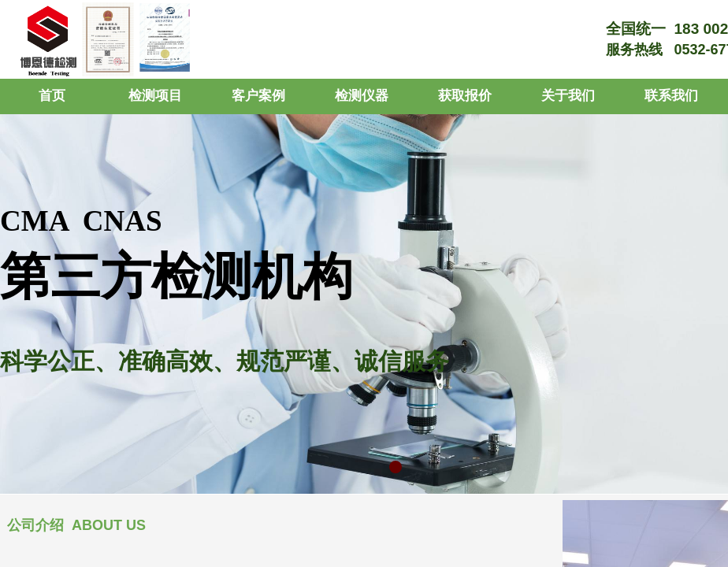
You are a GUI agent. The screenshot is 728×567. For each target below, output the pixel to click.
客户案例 (258, 96)
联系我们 (671, 96)
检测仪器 (362, 96)
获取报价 (465, 96)
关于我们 (568, 96)
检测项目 (155, 96)
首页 (52, 96)
